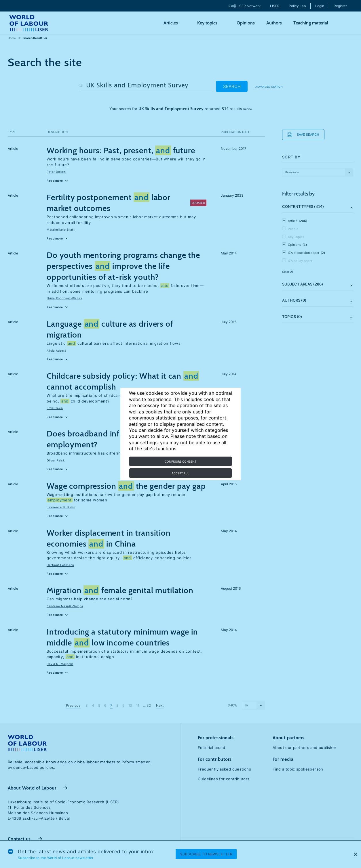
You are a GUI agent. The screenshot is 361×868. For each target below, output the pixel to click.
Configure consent (180, 461)
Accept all (180, 473)
